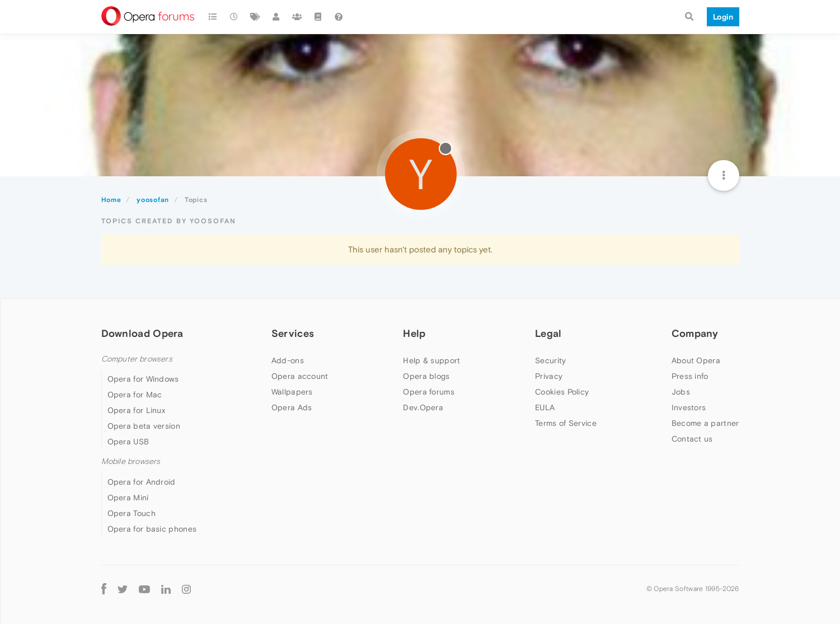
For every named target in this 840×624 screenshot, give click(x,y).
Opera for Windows (143, 379)
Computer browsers (137, 359)
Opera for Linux (137, 410)
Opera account (300, 376)
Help (414, 333)
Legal (548, 333)
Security (550, 360)
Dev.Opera (423, 407)
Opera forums (429, 392)
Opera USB (128, 442)
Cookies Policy (562, 392)
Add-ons (288, 360)
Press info (690, 376)
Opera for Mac (135, 395)
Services (293, 333)
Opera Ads (292, 407)
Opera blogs (426, 376)
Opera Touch (132, 513)
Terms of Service (566, 423)
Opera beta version (144, 426)
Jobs (681, 392)
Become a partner (705, 423)
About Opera (696, 360)
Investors (689, 407)
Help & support (431, 360)
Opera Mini (128, 498)
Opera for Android (142, 482)
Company (695, 333)
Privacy (549, 376)
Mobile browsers (131, 461)
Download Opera (142, 333)
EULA (545, 407)
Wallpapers (292, 392)
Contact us (692, 439)
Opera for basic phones (152, 529)
